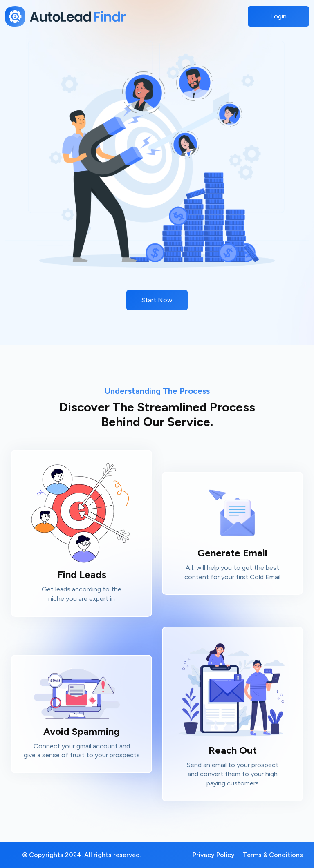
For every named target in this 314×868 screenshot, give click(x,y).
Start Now (157, 300)
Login (278, 16)
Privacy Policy (214, 855)
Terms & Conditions (273, 855)
